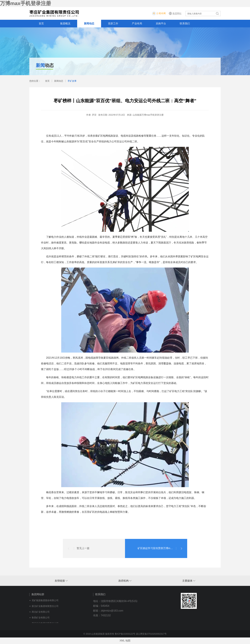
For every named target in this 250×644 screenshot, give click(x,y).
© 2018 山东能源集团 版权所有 (99, 634)
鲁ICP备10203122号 (125, 634)
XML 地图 (125, 641)
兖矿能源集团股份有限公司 (45, 600)
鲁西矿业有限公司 (41, 618)
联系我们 (185, 23)
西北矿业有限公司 (41, 612)
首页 (41, 23)
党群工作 (113, 23)
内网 (168, 13)
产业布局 (137, 23)
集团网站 (177, 13)
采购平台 (161, 23)
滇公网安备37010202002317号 (151, 634)
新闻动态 (89, 23)
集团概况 (65, 23)
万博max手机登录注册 (26, 3)
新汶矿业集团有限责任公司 (45, 606)
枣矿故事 (72, 81)
